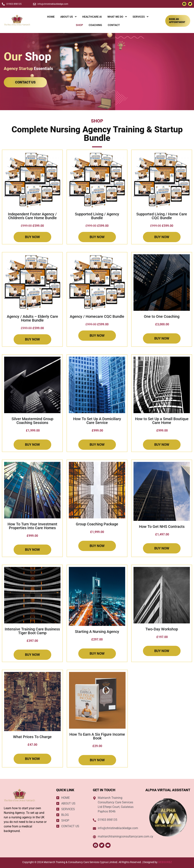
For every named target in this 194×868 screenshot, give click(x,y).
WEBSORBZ (165, 862)
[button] (68, 17)
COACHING (95, 25)
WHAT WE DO (117, 17)
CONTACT (114, 25)
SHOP (79, 25)
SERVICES (140, 17)
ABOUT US (68, 17)
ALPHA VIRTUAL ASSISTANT (168, 790)
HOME (51, 17)
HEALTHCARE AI (92, 17)
